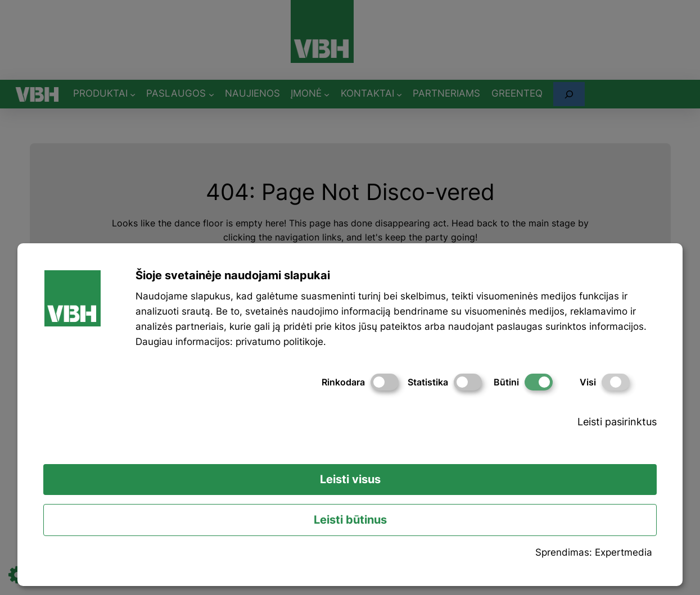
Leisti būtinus (350, 520)
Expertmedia (624, 552)
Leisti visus (350, 479)
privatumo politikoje (279, 342)
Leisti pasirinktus (617, 422)
